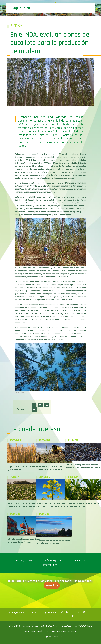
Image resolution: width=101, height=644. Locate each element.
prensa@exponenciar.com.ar (64, 631)
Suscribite (52, 585)
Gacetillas (80, 561)
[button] (34, 405)
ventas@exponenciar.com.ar (38, 631)
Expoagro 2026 (24, 561)
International (51, 565)
